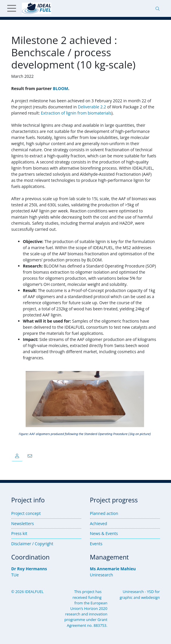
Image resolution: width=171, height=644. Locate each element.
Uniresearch (102, 575)
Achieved (99, 524)
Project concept (26, 513)
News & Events (104, 533)
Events (96, 544)
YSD (150, 592)
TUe (15, 575)
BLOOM (60, 88)
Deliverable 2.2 (92, 107)
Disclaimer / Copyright (32, 544)
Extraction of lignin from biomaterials (76, 113)
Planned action (104, 513)
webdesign (150, 597)
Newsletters (23, 524)
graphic (126, 597)
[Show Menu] (14, 8)
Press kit (19, 533)
